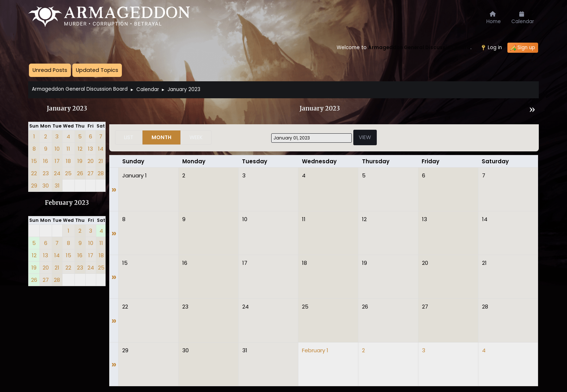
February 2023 (67, 203)
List (129, 137)
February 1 (315, 350)
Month (161, 137)
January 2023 (67, 109)
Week (196, 137)
